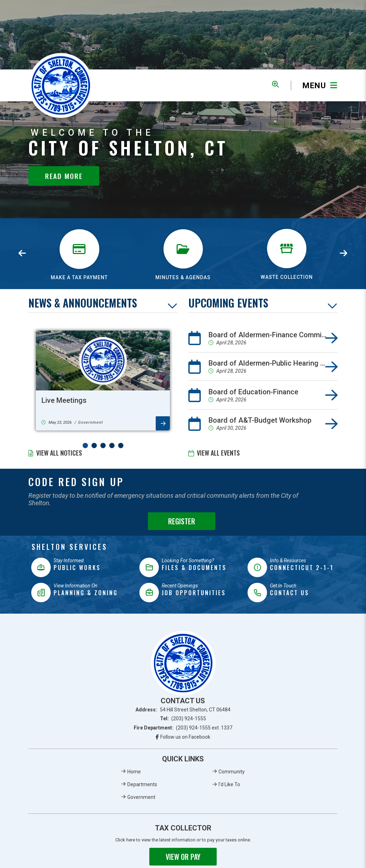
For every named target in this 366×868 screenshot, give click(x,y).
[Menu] (314, 86)
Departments (142, 784)
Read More (64, 176)
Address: (183, 710)
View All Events (218, 453)
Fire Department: (183, 728)
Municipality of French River (61, 86)
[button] (85, 446)
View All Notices (59, 453)
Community (232, 772)
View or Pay (183, 857)
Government (141, 797)
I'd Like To (229, 784)
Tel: (183, 718)
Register (182, 521)
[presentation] (22, 254)
